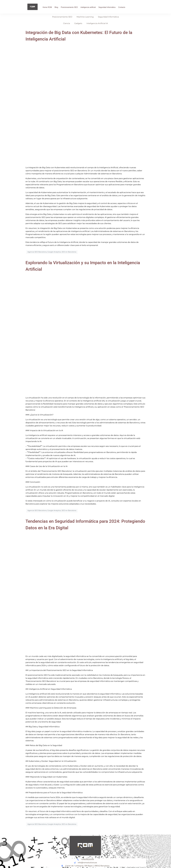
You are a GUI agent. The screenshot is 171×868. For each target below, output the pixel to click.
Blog (56, 7)
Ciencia (67, 23)
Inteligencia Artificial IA (97, 23)
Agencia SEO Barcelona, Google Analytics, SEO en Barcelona (52, 252)
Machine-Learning (85, 17)
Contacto (122, 7)
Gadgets (78, 23)
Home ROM (47, 7)
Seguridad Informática (107, 7)
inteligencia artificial (88, 7)
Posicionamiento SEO (69, 7)
